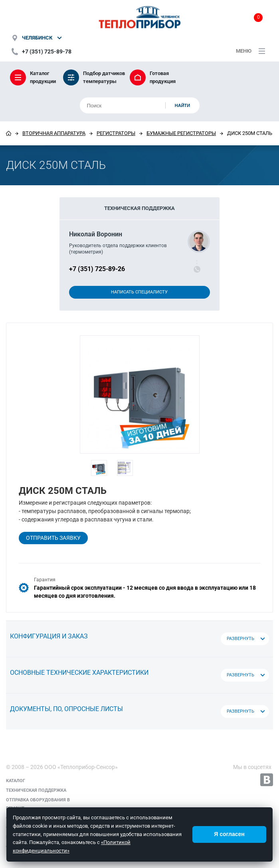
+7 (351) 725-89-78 (47, 52)
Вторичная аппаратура (54, 133)
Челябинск (37, 38)
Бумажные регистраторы (181, 133)
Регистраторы (116, 133)
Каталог (16, 781)
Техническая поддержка (36, 790)
